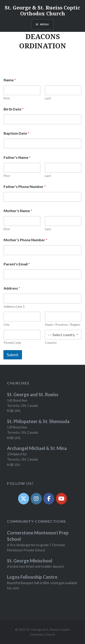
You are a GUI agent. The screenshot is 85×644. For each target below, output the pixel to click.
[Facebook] (49, 499)
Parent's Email (17, 264)
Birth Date (14, 109)
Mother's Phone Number (25, 240)
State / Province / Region (63, 324)
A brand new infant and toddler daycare (35, 566)
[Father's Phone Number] (42, 197)
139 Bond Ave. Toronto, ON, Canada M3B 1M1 (22, 433)
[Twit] (24, 499)
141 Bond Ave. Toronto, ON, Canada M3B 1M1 (22, 406)
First (7, 98)
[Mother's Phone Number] (42, 250)
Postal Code (12, 343)
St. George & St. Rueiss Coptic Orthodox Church (42, 10)
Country (51, 343)
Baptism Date (16, 133)
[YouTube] (61, 499)
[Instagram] (36, 499)
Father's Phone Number (25, 186)
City (7, 324)
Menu (45, 24)
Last (48, 98)
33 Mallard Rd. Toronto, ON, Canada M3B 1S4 (22, 459)
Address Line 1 (14, 306)
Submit (13, 355)
